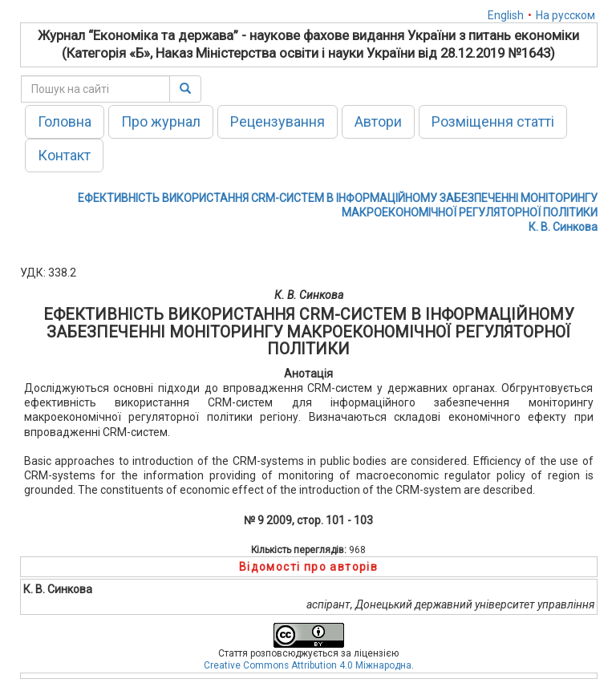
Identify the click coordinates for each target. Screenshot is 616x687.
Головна (65, 121)
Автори (378, 121)
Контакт (64, 155)
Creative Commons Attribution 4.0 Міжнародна (308, 665)
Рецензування (278, 121)
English (506, 15)
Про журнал (161, 121)
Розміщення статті (493, 121)
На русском (565, 15)
